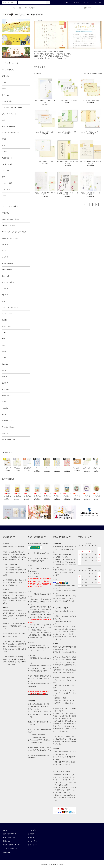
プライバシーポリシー (10, 848)
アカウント (65, 3)
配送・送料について (10, 837)
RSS (5, 852)
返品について (8, 841)
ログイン (85, 3)
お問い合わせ (87, 8)
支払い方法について (10, 834)
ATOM (9, 852)
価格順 (94, 73)
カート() (97, 3)
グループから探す (29, 8)
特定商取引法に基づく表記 (12, 845)
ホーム (5, 8)
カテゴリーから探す (14, 8)
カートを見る (32, 841)
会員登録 (76, 3)
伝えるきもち (41, 20)
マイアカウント (33, 830)
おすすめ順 (87, 73)
